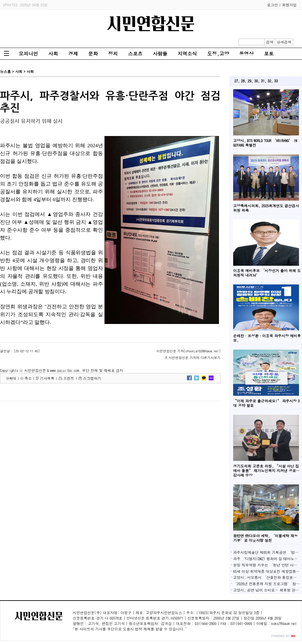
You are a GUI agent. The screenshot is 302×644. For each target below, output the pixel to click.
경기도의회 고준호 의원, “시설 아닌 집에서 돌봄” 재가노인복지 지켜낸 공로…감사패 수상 (266, 470)
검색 (270, 42)
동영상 (246, 54)
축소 (28, 378)
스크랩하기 (92, 378)
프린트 (69, 378)
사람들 (160, 54)
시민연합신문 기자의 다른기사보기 (194, 358)
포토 (269, 54)
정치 (113, 54)
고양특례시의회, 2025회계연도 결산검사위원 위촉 (266, 208)
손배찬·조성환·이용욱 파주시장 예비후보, (267, 338)
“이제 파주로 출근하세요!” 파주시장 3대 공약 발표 (266, 403)
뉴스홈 (5, 71)
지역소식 (187, 54)
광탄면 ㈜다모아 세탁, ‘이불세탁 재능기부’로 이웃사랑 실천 (265, 538)
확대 (13, 378)
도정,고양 (218, 54)
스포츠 (135, 54)
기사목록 (47, 378)
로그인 (272, 5)
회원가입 (289, 5)
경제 (73, 54)
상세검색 (284, 42)
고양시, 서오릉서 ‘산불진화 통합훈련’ (267, 577)
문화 (93, 54)
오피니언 (28, 54)
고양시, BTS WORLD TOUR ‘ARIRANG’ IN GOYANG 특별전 (265, 143)
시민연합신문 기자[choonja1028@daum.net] (188, 351)
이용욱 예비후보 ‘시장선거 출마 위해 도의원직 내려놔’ (267, 273)
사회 (53, 54)
